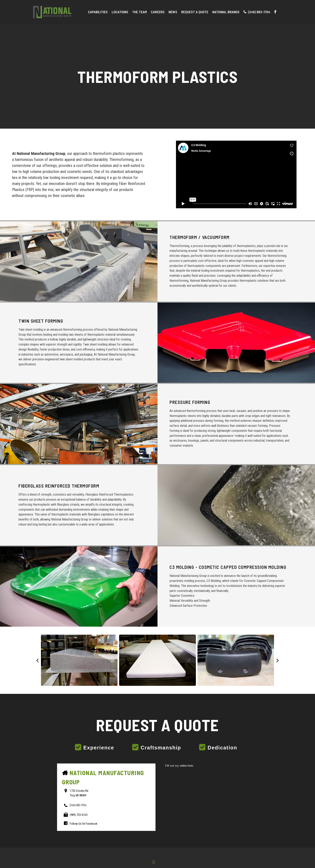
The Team (140, 12)
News (173, 12)
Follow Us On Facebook (84, 824)
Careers (158, 12)
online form (186, 766)
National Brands (226, 12)
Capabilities (98, 12)
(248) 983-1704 (257, 12)
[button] (37, 660)
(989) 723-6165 (79, 815)
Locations (120, 12)
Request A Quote (195, 12)
